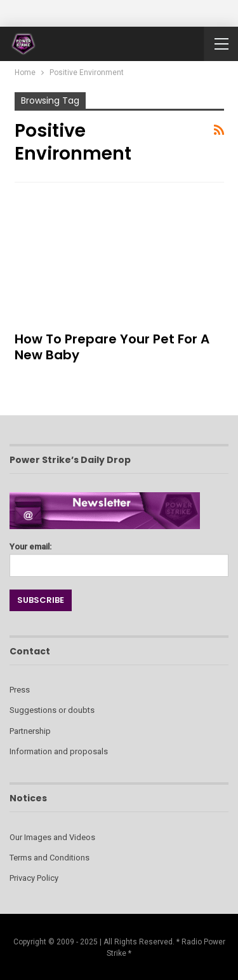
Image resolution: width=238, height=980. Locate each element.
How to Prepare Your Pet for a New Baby (112, 347)
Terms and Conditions (50, 858)
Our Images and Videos (52, 837)
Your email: (119, 556)
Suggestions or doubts (52, 710)
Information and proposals (59, 751)
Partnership (30, 731)
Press (20, 690)
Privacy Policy (34, 878)
